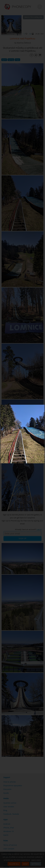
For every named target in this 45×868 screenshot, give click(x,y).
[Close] (44, 405)
